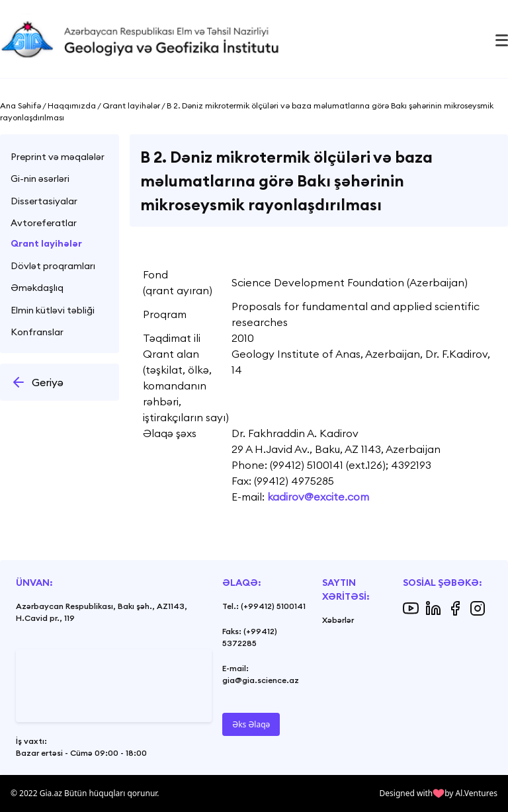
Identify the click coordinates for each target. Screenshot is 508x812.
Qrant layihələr (46, 243)
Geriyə (37, 382)
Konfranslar (37, 332)
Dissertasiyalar (44, 201)
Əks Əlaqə (251, 724)
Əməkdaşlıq (37, 288)
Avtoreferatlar (44, 223)
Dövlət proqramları (53, 266)
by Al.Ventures (471, 793)
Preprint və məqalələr (58, 157)
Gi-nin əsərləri (40, 179)
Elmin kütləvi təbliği (53, 310)
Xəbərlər (338, 620)
